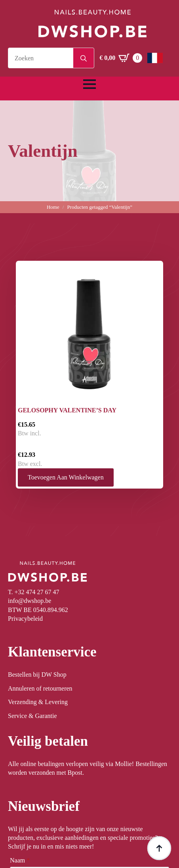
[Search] (84, 58)
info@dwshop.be (30, 601)
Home (53, 207)
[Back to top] (159, 848)
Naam (20, 860)
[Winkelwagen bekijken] (121, 58)
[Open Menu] (89, 84)
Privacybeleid (25, 619)
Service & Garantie (32, 716)
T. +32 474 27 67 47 (34, 592)
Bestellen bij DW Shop (37, 675)
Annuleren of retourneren (40, 688)
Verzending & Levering (38, 702)
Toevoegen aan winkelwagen (66, 477)
